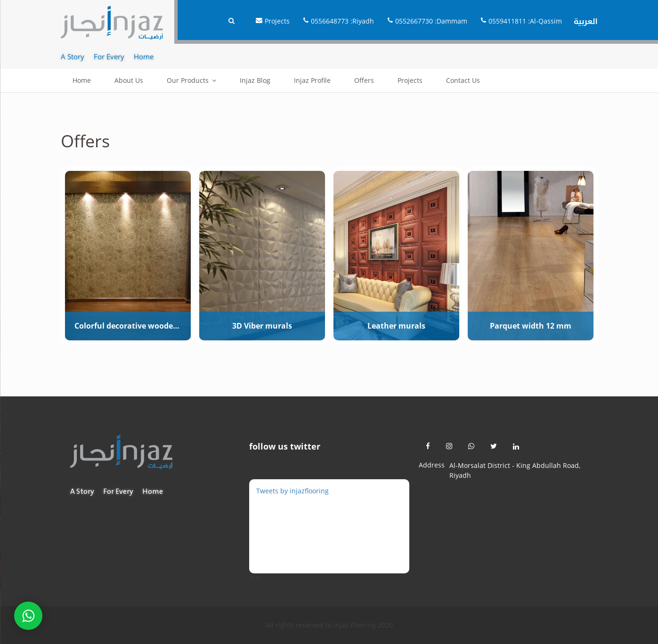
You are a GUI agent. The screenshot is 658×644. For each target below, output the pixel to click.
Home (82, 80)
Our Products (188, 80)
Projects (410, 80)
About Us (129, 80)
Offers (364, 80)
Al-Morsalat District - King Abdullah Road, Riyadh (515, 470)
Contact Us (463, 80)
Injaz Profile (312, 80)
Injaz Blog (255, 80)
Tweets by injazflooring (292, 491)
